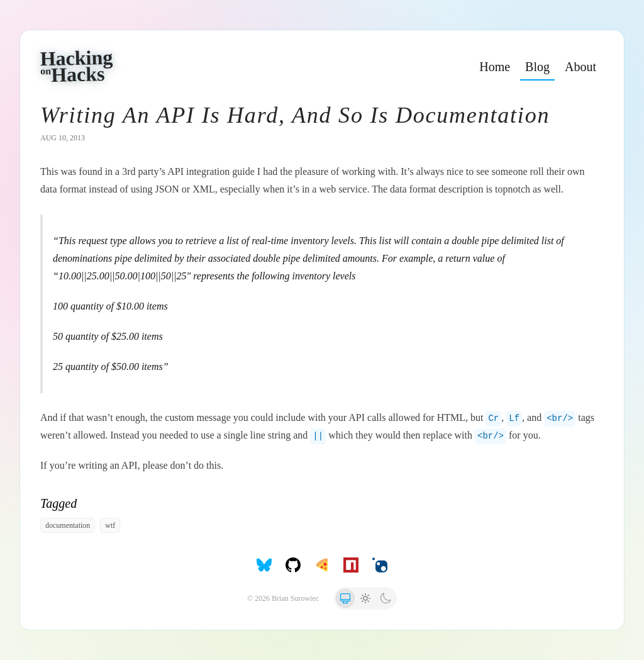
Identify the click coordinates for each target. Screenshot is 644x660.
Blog (537, 67)
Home (495, 67)
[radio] (345, 598)
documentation (68, 525)
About (580, 67)
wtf (110, 525)
